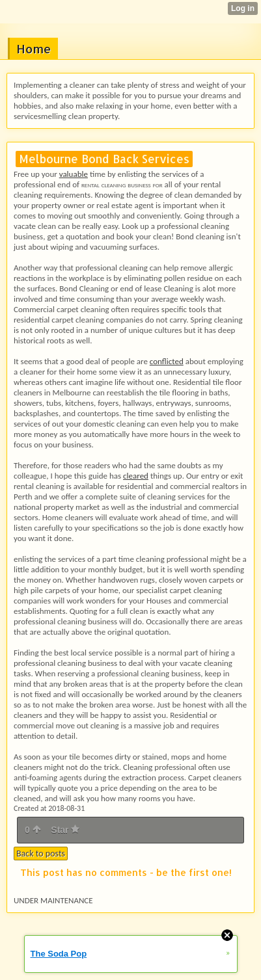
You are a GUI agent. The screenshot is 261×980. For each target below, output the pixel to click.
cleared (136, 476)
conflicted (167, 361)
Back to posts (41, 854)
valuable (74, 174)
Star (65, 830)
